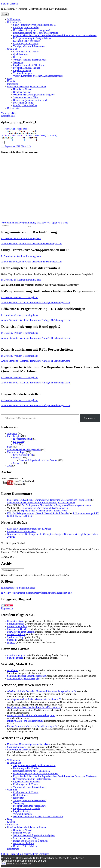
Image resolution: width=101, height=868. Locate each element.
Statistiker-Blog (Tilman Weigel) (23, 679)
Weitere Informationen (19, 864)
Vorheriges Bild (9, 113)
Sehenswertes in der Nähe (26, 97)
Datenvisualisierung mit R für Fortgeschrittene (36, 33)
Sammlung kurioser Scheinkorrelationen (27, 676)
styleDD (11, 643)
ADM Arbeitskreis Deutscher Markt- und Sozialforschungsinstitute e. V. (42, 691)
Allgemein (12, 433)
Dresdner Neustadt (22, 92)
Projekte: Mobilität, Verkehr (27, 68)
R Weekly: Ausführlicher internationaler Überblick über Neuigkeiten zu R (37, 593)
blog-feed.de (7, 608)
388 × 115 (26, 146)
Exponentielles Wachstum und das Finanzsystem (45, 508)
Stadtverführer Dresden (18, 750)
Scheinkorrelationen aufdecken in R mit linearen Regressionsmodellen (41, 503)
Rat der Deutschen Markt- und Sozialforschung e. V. (32, 726)
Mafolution (13, 670)
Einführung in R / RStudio (26, 27)
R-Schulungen (14, 22)
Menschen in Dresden (18, 629)
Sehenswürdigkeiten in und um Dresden (38, 460)
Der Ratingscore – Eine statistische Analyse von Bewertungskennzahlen (56, 505)
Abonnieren (90, 418)
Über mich (12, 49)
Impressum (13, 84)
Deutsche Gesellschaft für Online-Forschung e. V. (31, 715)
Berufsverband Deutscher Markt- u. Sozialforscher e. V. (34, 707)
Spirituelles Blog (15, 637)
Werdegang (19, 62)
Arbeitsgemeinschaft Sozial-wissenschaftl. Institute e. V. (34, 699)
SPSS (16, 444)
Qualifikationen (21, 54)
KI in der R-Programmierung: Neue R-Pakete (29, 529)
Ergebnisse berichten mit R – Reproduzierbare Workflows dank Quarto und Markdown (55, 35)
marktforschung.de (16, 655)
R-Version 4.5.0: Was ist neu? (21, 531)
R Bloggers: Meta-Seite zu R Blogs (18, 588)
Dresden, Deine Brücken (25, 105)
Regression (19, 441)
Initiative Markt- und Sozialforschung (25, 721)
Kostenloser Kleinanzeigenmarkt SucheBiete (29, 744)
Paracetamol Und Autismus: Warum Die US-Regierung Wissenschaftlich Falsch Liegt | (49, 500)
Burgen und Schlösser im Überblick (30, 100)
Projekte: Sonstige (22, 70)
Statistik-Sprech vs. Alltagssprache (24, 450)
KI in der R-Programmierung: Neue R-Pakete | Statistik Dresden (38, 513)
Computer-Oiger (15, 621)
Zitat (9, 466)
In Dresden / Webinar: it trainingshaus (19, 297)
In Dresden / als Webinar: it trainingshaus (21, 238)
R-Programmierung (22, 439)
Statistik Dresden (9, 4)
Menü (5, 14)
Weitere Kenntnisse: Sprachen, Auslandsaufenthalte (38, 76)
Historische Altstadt (23, 89)
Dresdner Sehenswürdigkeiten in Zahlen (26, 87)
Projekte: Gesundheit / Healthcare (29, 65)
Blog (10, 78)
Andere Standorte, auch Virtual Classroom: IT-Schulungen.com (32, 244)
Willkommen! (14, 19)
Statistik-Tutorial (15, 658)
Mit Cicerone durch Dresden (21, 632)
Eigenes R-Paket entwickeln (27, 41)
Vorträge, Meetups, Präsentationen (30, 46)
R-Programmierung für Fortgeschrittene (32, 38)
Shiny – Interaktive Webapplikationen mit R (34, 25)
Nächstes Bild (8, 116)
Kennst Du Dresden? (17, 626)
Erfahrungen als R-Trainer (26, 44)
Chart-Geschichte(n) (23, 455)
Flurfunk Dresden (16, 624)
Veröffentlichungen (22, 73)
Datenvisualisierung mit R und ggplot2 (32, 30)
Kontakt (11, 81)
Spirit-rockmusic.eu (17, 747)
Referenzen (19, 57)
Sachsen (17, 463)
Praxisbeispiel (14, 436)
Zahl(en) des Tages (16, 452)
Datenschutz (13, 108)
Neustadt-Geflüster (16, 634)
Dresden (17, 458)
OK (4, 864)
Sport (10, 447)
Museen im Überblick (24, 103)
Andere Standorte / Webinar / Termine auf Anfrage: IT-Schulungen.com (36, 303)
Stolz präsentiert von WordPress (34, 854)
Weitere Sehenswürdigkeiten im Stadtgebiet (34, 95)
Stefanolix (12, 640)
